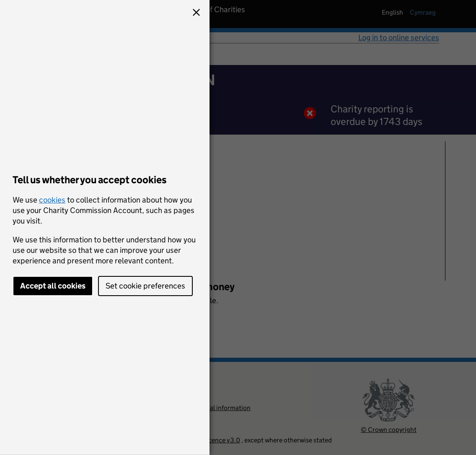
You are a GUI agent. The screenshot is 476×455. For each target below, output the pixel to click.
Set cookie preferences (145, 286)
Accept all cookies (53, 286)
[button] (196, 13)
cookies (52, 200)
